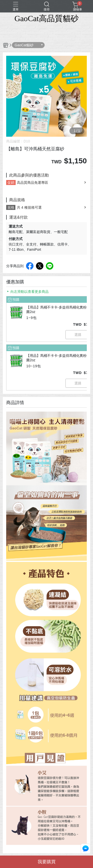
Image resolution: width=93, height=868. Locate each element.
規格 (11, 207)
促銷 (11, 183)
